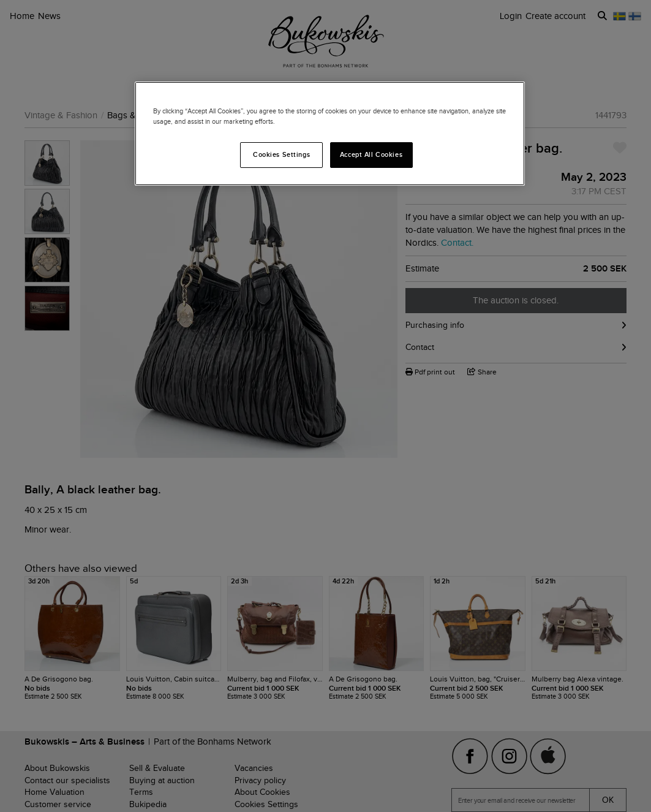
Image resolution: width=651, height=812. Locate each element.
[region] (330, 134)
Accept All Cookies (371, 154)
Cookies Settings (281, 154)
